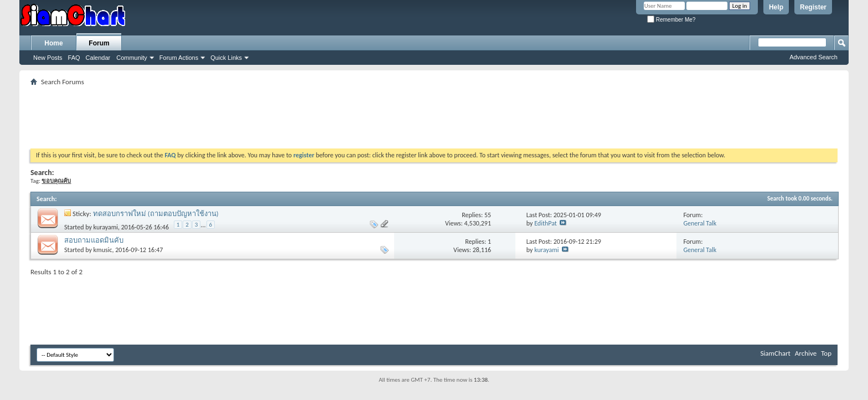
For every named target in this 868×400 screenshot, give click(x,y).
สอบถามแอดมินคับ (94, 240)
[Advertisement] (434, 114)
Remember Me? (671, 20)
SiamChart (775, 353)
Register (813, 7)
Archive (806, 353)
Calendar (98, 58)
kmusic (103, 250)
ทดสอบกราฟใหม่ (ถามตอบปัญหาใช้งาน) (156, 214)
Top (826, 353)
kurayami (106, 227)
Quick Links (226, 58)
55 (488, 215)
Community (132, 58)
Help (776, 7)
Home (53, 43)
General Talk (700, 223)
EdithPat (546, 223)
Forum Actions (179, 58)
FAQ (74, 58)
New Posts (48, 58)
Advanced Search (813, 57)
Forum (99, 43)
